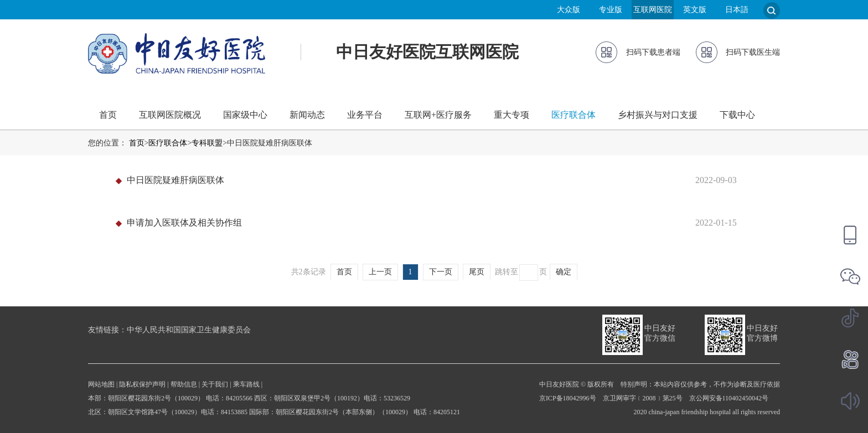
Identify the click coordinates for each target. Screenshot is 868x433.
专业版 (611, 10)
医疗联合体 (573, 115)
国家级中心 (245, 115)
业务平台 (365, 115)
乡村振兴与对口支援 (658, 115)
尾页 (477, 272)
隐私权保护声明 (142, 384)
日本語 (737, 10)
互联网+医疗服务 (438, 115)
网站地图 (101, 384)
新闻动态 (307, 115)
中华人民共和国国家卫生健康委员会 (189, 330)
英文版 (695, 10)
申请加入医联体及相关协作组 (184, 223)
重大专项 (512, 115)
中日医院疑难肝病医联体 (175, 180)
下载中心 (737, 115)
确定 (564, 272)
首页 (108, 115)
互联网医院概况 (170, 115)
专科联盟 (207, 143)
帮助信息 (184, 384)
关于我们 (215, 384)
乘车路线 (246, 384)
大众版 (569, 10)
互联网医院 (653, 10)
